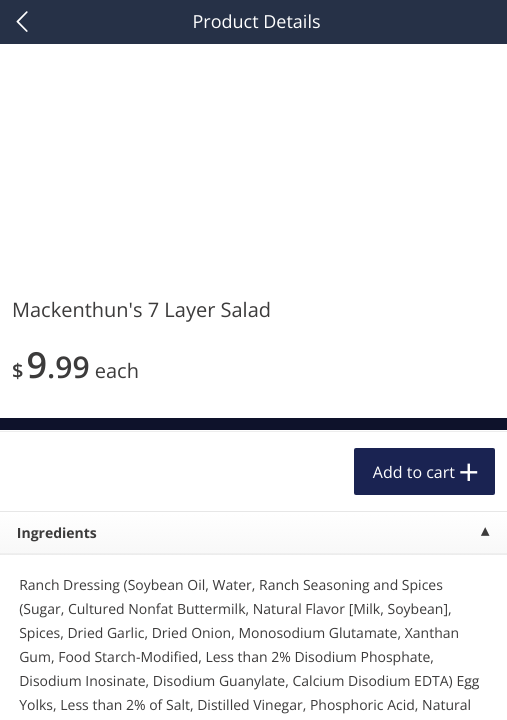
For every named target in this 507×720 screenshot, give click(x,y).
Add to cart (414, 472)
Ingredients (57, 533)
